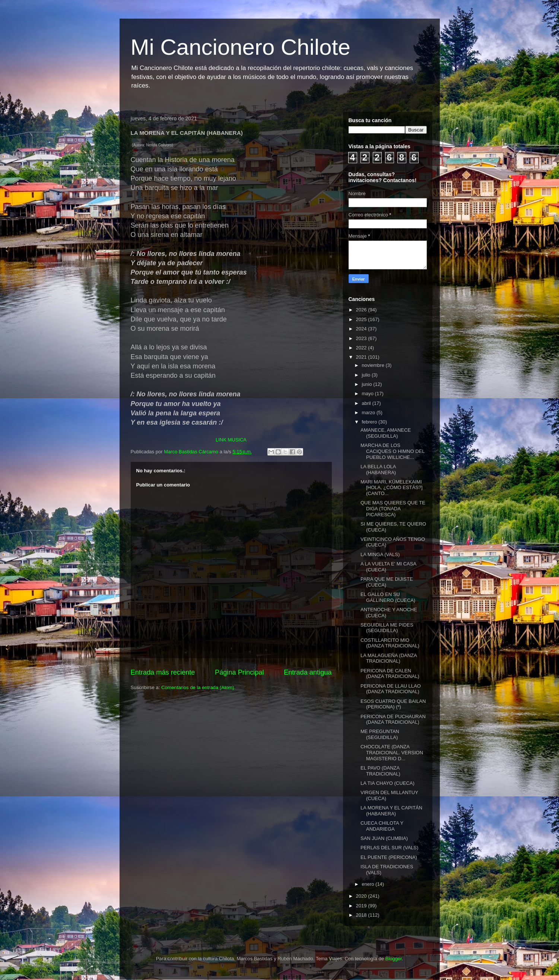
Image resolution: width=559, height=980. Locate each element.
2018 (362, 915)
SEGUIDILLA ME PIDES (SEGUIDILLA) (387, 628)
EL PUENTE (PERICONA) (389, 857)
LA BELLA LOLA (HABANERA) (378, 470)
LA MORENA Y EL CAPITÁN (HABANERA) (391, 811)
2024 (362, 329)
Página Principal (239, 672)
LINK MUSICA (231, 440)
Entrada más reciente (163, 672)
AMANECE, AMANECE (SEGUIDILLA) (386, 433)
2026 (362, 310)
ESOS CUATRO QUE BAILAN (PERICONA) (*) (393, 704)
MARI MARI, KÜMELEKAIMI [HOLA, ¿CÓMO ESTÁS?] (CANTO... (392, 488)
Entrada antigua (308, 672)
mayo (368, 394)
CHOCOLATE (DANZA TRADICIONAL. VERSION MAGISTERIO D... (392, 752)
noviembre (374, 365)
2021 (362, 357)
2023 (362, 338)
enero (369, 884)
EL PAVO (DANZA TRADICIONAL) (380, 771)
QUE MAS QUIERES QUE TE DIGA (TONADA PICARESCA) (393, 508)
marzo (369, 413)
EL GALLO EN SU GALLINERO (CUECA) (388, 597)
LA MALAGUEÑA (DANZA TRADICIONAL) (389, 658)
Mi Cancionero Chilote (241, 47)
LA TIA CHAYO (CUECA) (388, 783)
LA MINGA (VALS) (380, 554)
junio (367, 384)
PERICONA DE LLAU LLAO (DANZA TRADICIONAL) (391, 689)
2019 (362, 906)
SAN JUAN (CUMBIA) (384, 838)
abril (367, 403)
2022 (362, 348)
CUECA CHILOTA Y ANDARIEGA (382, 826)
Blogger (394, 959)
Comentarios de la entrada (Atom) (198, 687)
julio (367, 375)
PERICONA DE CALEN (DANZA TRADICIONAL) (390, 674)
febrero (370, 422)
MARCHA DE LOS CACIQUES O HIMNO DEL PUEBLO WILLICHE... (393, 451)
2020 (362, 896)
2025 (362, 319)
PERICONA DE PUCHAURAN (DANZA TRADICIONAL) (393, 719)
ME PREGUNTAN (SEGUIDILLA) (380, 734)
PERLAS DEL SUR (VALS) (389, 848)
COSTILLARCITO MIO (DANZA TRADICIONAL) (390, 643)
